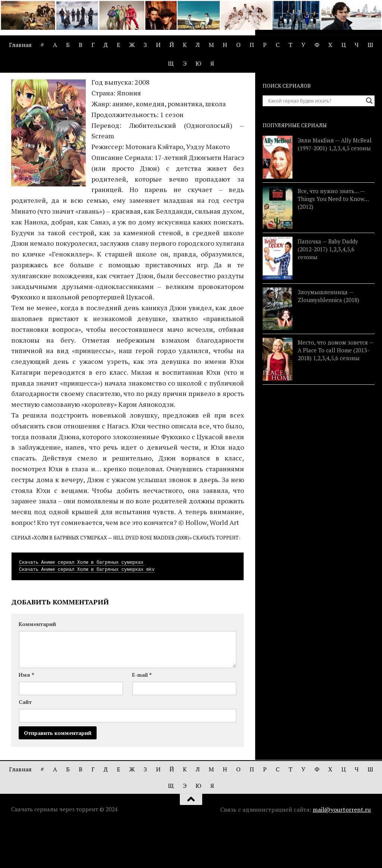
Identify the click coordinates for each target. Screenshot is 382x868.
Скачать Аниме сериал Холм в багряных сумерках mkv (87, 613)
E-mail (142, 718)
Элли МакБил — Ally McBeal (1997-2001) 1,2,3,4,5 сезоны (335, 187)
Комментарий (37, 667)
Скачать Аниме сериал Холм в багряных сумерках (81, 606)
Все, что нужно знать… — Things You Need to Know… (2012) (333, 242)
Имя (26, 718)
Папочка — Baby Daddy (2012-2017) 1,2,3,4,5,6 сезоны (328, 292)
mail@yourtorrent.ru (342, 852)
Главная (20, 45)
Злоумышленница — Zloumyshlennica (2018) (328, 339)
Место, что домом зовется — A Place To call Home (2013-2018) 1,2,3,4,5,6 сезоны (336, 393)
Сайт (25, 745)
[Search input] (315, 144)
